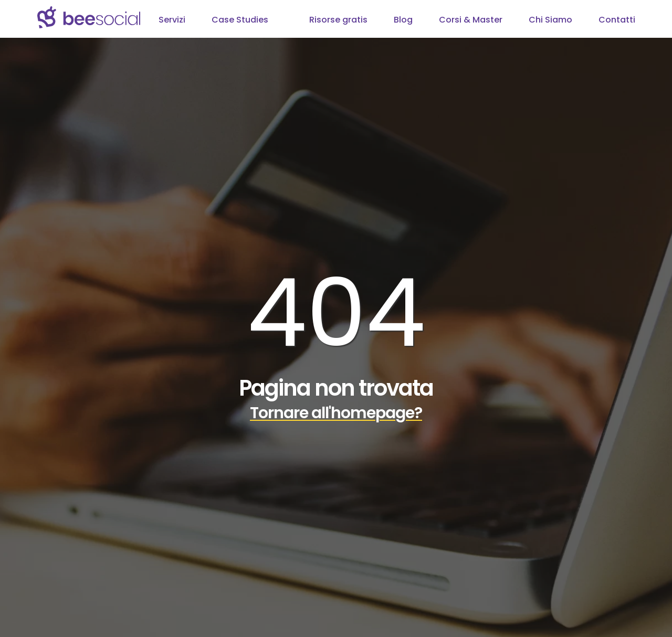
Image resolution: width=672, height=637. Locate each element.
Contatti (617, 20)
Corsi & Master (471, 20)
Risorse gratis (338, 20)
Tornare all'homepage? (336, 413)
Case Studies (240, 20)
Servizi (172, 20)
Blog (403, 20)
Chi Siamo (550, 20)
